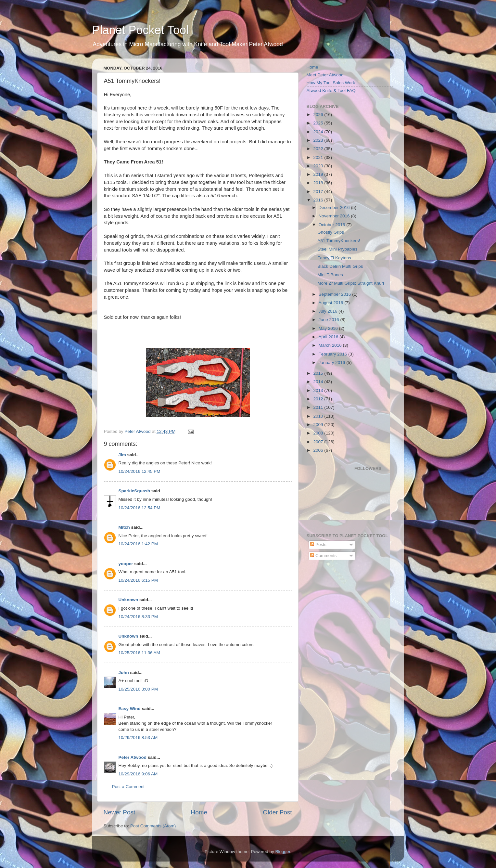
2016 (319, 200)
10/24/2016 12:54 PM (140, 508)
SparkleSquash (134, 491)
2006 (319, 450)
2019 (319, 174)
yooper (126, 564)
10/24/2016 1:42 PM (138, 544)
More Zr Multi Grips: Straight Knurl (351, 283)
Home (199, 812)
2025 (319, 123)
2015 (319, 373)
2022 (319, 149)
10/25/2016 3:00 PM (138, 689)
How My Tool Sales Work (331, 83)
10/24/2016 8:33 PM (138, 617)
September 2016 (336, 294)
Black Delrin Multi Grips (340, 266)
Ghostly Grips (331, 232)
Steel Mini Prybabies (337, 249)
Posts (318, 544)
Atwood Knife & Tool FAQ (331, 91)
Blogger (283, 852)
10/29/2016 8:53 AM (138, 738)
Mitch (124, 527)
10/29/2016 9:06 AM (138, 774)
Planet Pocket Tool (141, 30)
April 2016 (329, 337)
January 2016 (333, 363)
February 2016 (334, 354)
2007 (319, 442)
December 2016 (335, 207)
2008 (319, 433)
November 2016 (335, 216)
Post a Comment (128, 787)
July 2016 (329, 311)
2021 (319, 157)
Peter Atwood (133, 757)
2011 (319, 407)
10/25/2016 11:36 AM (139, 653)
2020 (319, 166)
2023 (319, 140)
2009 (319, 425)
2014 (319, 382)
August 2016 (332, 303)
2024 (319, 132)
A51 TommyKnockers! (339, 241)
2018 (319, 183)
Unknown (128, 600)
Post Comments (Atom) (153, 826)
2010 (319, 416)
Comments (323, 556)
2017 (319, 192)
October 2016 (333, 225)
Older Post (277, 812)
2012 (319, 399)
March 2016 (331, 345)
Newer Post (120, 812)
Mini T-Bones (330, 275)
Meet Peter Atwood (325, 75)
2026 (319, 115)
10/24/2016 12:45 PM (140, 471)
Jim (122, 455)
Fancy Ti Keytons (334, 258)
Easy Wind (130, 709)
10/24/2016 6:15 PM (138, 580)
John (124, 673)
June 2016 (330, 320)
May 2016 (329, 328)
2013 (319, 390)
